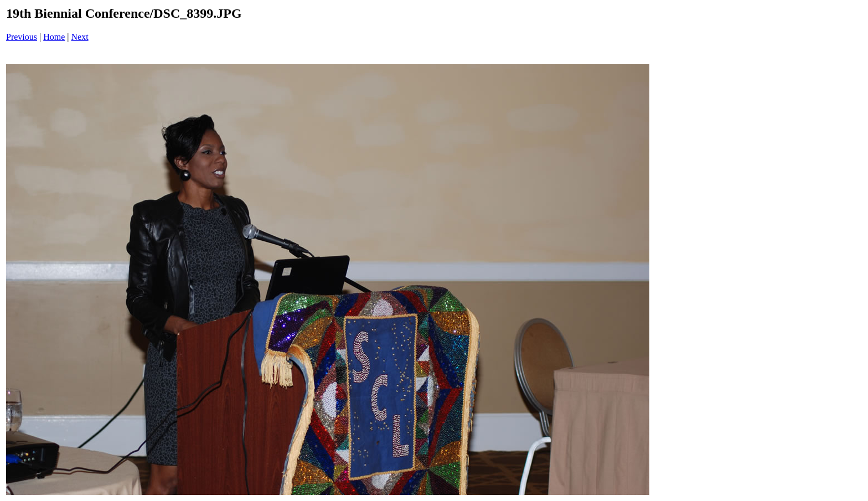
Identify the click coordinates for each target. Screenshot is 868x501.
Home (54, 37)
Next (80, 37)
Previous (22, 37)
